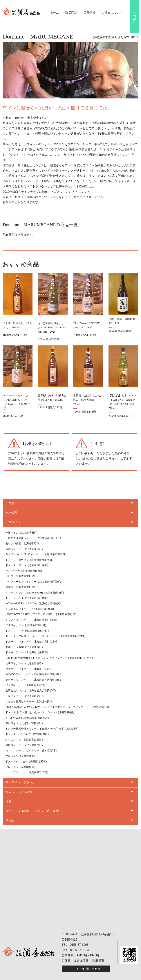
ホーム (54, 13)
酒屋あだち (50, 976)
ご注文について (112, 13)
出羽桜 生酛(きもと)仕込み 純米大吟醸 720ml (87, 391)
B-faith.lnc (100, 976)
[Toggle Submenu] (132, 495)
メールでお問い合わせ (86, 960)
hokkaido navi (115, 976)
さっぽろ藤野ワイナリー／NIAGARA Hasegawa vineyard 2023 (52, 323)
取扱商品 (71, 13)
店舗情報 (89, 13)
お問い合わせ (134, 16)
